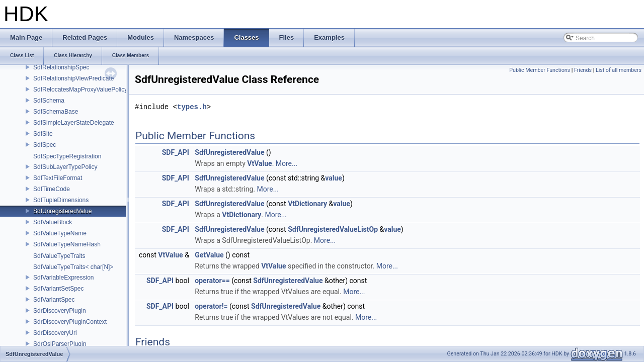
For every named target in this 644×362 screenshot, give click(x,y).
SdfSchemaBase (56, 112)
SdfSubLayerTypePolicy (65, 167)
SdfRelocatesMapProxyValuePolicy (80, 89)
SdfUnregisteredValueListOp (333, 229)
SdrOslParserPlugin (60, 344)
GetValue (209, 255)
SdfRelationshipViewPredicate (74, 78)
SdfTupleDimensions (61, 200)
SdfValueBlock (53, 222)
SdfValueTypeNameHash (67, 244)
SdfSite (43, 134)
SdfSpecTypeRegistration (67, 156)
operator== (212, 281)
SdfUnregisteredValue (63, 211)
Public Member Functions (540, 70)
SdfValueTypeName (60, 233)
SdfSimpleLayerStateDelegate (74, 123)
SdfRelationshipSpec (61, 67)
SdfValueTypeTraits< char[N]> (73, 267)
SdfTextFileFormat (58, 178)
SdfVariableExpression (64, 278)
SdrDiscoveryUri (55, 333)
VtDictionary (307, 204)
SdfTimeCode (52, 189)
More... (287, 163)
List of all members (619, 70)
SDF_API (176, 152)
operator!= (211, 306)
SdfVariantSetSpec (59, 289)
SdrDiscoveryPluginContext (70, 322)
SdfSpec (45, 145)
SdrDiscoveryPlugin (60, 311)
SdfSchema (49, 101)
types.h (192, 107)
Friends (583, 70)
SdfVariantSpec (54, 300)
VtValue (259, 163)
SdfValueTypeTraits (59, 256)
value (334, 178)
